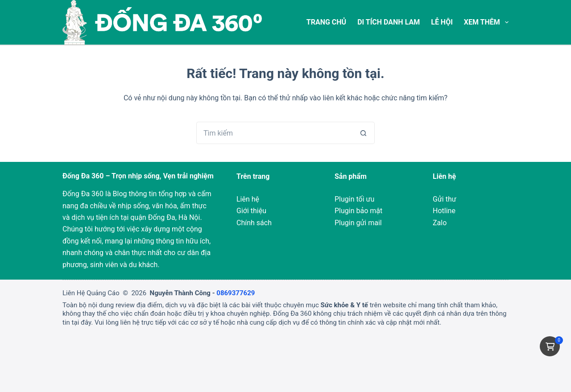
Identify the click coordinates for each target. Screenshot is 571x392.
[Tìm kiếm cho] (274, 133)
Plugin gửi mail (358, 223)
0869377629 (236, 293)
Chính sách (254, 223)
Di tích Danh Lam (389, 22)
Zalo (440, 223)
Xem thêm (486, 22)
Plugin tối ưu (354, 199)
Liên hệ (248, 199)
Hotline (444, 211)
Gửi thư (445, 199)
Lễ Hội (442, 22)
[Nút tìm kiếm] (364, 133)
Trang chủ (326, 22)
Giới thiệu (251, 211)
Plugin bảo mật (358, 211)
